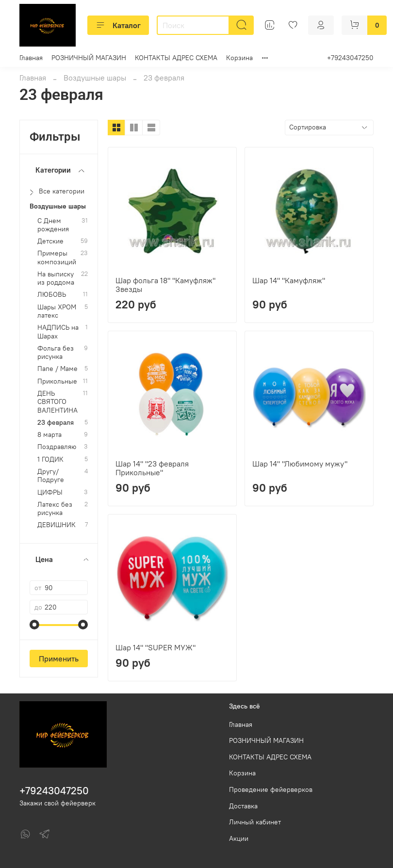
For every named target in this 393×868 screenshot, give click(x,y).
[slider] (34, 625)
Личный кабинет (255, 822)
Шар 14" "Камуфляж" (289, 280)
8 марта (49, 435)
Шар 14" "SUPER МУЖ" (156, 647)
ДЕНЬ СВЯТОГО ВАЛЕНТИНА (57, 402)
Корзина (239, 58)
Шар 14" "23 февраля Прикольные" (152, 468)
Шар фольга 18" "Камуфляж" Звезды (165, 285)
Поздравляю (57, 447)
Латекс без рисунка (55, 509)
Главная (31, 58)
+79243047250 (350, 58)
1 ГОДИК (50, 459)
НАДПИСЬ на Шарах (58, 332)
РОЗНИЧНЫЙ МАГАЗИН (89, 58)
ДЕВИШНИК (57, 525)
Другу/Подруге (51, 476)
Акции (239, 838)
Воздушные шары (95, 78)
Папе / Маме (57, 369)
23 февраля (56, 423)
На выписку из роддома (56, 278)
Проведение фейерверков (271, 789)
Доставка (243, 806)
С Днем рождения (53, 225)
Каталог (118, 25)
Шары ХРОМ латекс (57, 311)
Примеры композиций (57, 257)
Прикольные (57, 381)
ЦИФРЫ (50, 492)
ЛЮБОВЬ (52, 295)
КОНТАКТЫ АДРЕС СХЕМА (176, 58)
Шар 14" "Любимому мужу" (300, 464)
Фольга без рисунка (56, 353)
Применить (59, 659)
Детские (50, 241)
